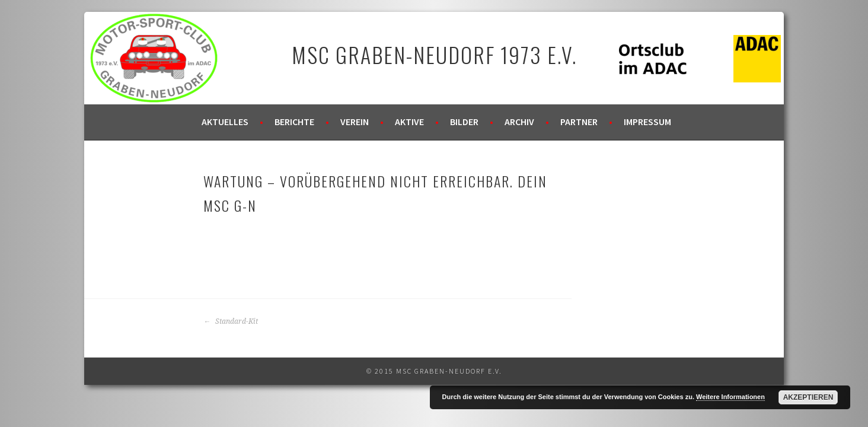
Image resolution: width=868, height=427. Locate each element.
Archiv (519, 122)
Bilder (464, 122)
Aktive (409, 122)
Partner (579, 122)
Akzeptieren (808, 397)
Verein (355, 122)
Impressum (647, 122)
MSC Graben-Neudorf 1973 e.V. (434, 54)
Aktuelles (225, 122)
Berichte (294, 122)
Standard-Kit (231, 321)
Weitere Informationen (730, 397)
